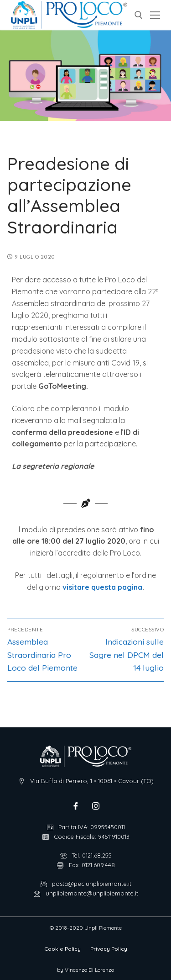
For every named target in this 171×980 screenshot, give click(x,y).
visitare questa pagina (102, 587)
